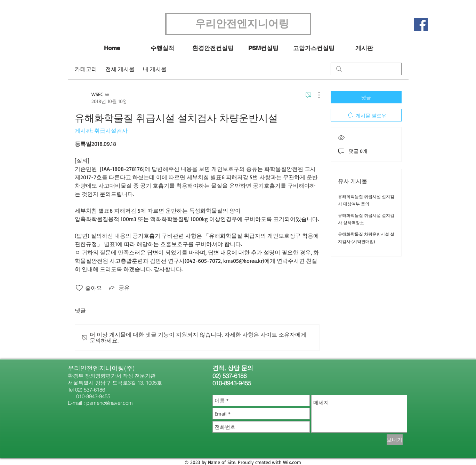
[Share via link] (119, 288)
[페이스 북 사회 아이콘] (421, 25)
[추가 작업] (315, 95)
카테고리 (86, 69)
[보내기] (395, 440)
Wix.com (292, 462)
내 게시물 (155, 69)
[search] (366, 69)
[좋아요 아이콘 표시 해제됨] (79, 288)
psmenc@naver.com (110, 403)
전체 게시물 (120, 69)
